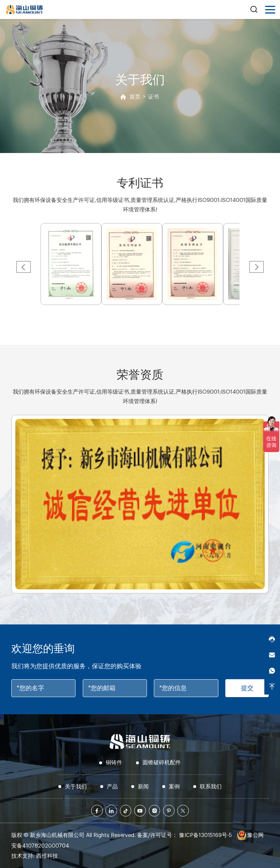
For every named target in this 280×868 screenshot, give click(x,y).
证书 (153, 97)
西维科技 (47, 856)
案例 (174, 787)
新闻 (143, 787)
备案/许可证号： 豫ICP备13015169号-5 (184, 835)
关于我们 (76, 787)
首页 (135, 97)
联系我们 (211, 787)
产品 (112, 787)
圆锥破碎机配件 (162, 763)
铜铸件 (114, 763)
